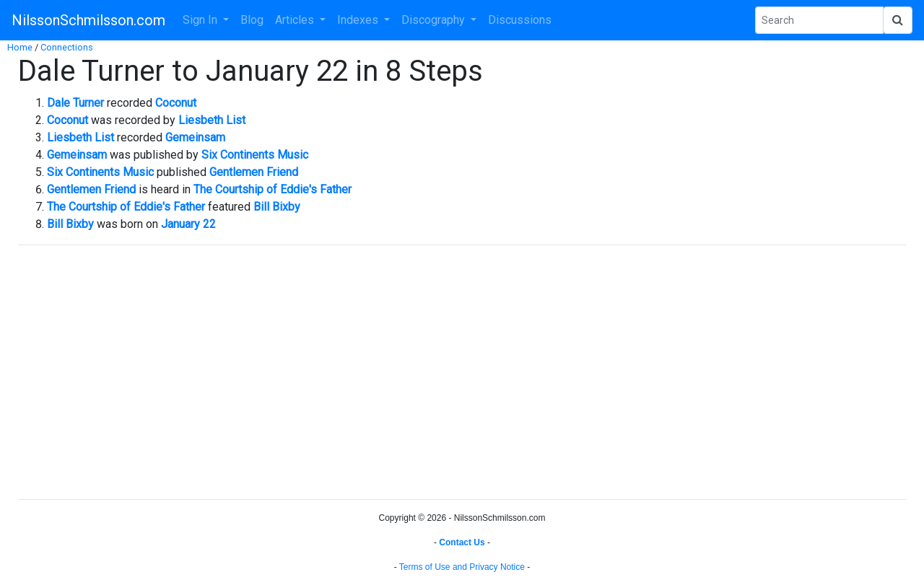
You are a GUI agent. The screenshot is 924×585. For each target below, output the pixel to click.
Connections (67, 47)
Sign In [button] (201, 20)
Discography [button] (435, 20)
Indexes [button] (359, 20)
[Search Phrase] (819, 20)
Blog (252, 20)
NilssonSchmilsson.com (88, 20)
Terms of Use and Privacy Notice (462, 567)
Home (20, 47)
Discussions (520, 20)
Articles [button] (296, 20)
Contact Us (462, 542)
